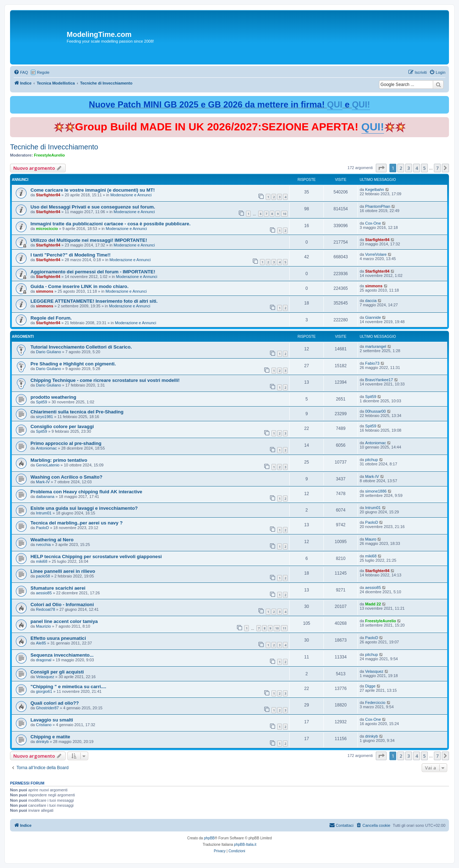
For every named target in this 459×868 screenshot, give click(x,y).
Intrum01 (44, 513)
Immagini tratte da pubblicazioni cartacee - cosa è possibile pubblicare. (110, 224)
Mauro (371, 539)
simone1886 (376, 491)
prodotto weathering (53, 397)
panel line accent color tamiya (64, 621)
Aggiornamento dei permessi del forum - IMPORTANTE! (93, 272)
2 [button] (401, 168)
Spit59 (41, 402)
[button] (381, 168)
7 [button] (437, 168)
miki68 (42, 561)
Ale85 (41, 643)
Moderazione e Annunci (131, 195)
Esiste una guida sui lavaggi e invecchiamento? (84, 508)
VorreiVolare (376, 254)
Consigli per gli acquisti (57, 672)
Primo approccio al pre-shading (66, 443)
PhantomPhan (378, 206)
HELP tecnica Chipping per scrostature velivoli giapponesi (96, 557)
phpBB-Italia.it (245, 845)
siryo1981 (44, 417)
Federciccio (375, 702)
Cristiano (44, 725)
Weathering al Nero (52, 540)
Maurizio (43, 626)
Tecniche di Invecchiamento (54, 147)
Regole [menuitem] (43, 72)
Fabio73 (372, 363)
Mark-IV (43, 482)
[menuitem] (21, 72)
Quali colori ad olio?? (55, 703)
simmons (44, 291)
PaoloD (42, 528)
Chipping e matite (50, 737)
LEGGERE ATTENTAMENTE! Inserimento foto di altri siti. (94, 301)
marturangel (376, 346)
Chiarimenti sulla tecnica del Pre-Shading (77, 412)
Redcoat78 (45, 609)
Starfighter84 (48, 195)
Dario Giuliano (48, 352)
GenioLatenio (48, 465)
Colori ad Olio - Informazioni (62, 605)
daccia (371, 301)
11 (284, 628)
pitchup (371, 460)
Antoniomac (46, 448)
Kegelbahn (375, 190)
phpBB (209, 838)
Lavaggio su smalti (52, 720)
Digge (370, 686)
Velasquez (45, 677)
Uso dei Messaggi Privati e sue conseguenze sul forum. (93, 207)
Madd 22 (373, 604)
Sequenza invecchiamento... (62, 655)
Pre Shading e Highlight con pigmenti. (73, 364)
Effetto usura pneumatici (58, 638)
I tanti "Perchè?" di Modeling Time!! (70, 255)
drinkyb (42, 742)
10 (284, 214)
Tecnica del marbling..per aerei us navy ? (77, 523)
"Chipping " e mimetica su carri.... (68, 687)
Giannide (373, 317)
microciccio (47, 229)
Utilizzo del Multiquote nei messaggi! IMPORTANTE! (89, 240)
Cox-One (373, 223)
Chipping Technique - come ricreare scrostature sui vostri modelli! (105, 380)
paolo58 (43, 576)
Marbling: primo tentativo (59, 460)
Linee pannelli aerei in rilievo (63, 571)
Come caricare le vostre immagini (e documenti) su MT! (93, 190)
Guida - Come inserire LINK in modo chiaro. (79, 286)
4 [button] (417, 168)
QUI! (361, 104)
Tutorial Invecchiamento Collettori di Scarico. (81, 347)
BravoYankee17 (379, 380)
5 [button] (424, 168)
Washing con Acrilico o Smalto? (67, 477)
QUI (335, 104)
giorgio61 (44, 691)
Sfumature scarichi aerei (58, 588)
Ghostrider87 (47, 708)
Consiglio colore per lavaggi (62, 426)
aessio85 (44, 593)
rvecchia (43, 545)
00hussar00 (375, 411)
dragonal (44, 660)
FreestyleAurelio (49, 155)
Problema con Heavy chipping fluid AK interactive (86, 492)
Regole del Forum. (51, 318)
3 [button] (409, 168)
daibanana (45, 497)
